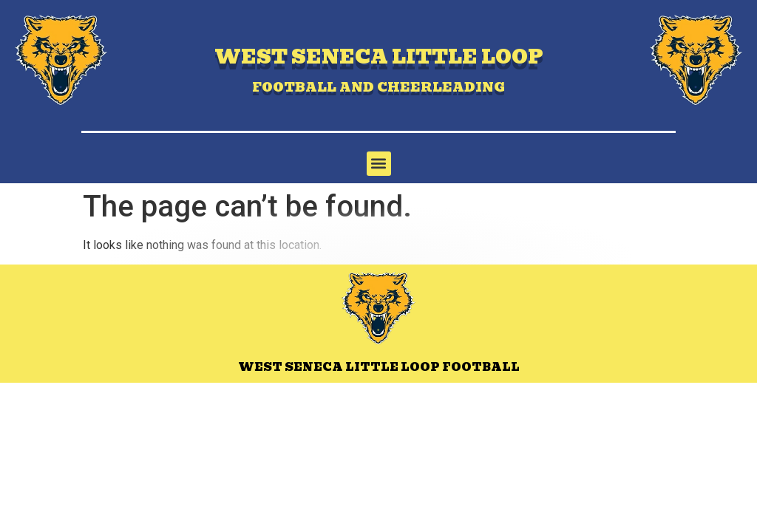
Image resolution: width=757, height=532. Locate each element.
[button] (379, 164)
